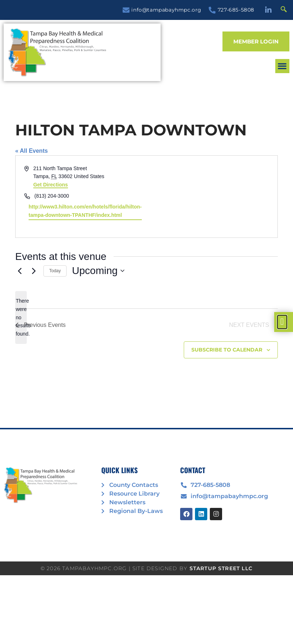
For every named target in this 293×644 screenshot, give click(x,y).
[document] (146, 322)
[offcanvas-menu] (282, 322)
